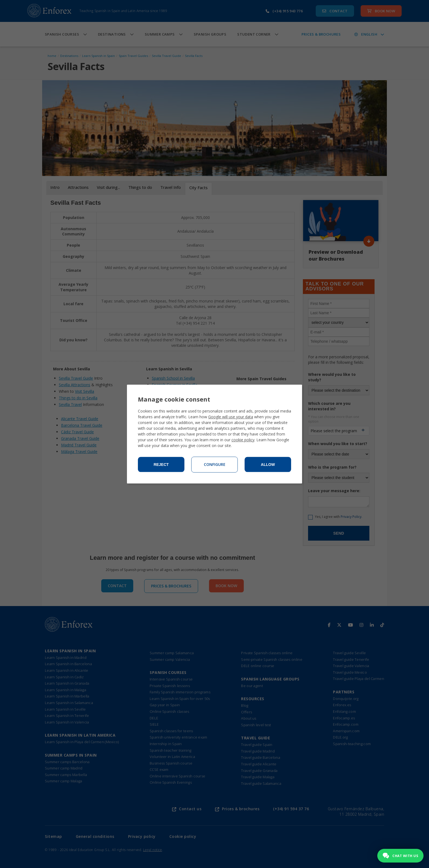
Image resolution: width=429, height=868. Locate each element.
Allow (268, 465)
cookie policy (243, 440)
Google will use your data (231, 417)
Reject (161, 465)
